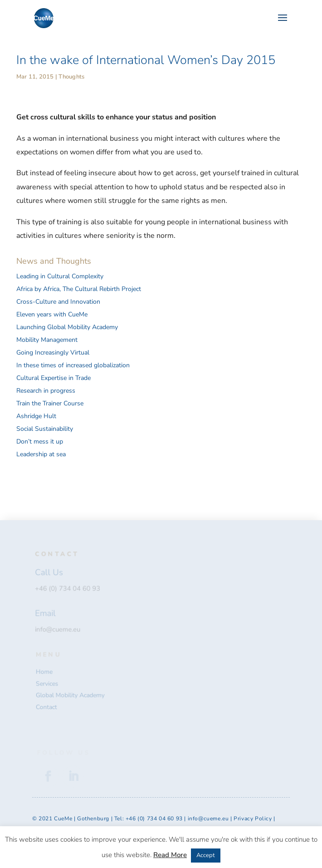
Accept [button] (206, 855)
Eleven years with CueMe (52, 314)
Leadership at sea (41, 454)
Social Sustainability (45, 429)
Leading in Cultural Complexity (60, 276)
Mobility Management (47, 340)
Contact (47, 707)
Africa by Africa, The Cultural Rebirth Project (79, 289)
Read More (170, 855)
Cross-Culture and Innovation (58, 302)
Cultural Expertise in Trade (54, 378)
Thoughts (71, 77)
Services (48, 684)
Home (45, 672)
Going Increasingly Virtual (53, 353)
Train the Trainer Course (50, 403)
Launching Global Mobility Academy (67, 327)
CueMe (63, 819)
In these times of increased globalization (73, 365)
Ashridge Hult (36, 416)
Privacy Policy (254, 819)
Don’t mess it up (40, 441)
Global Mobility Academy (71, 695)
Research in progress (46, 391)
